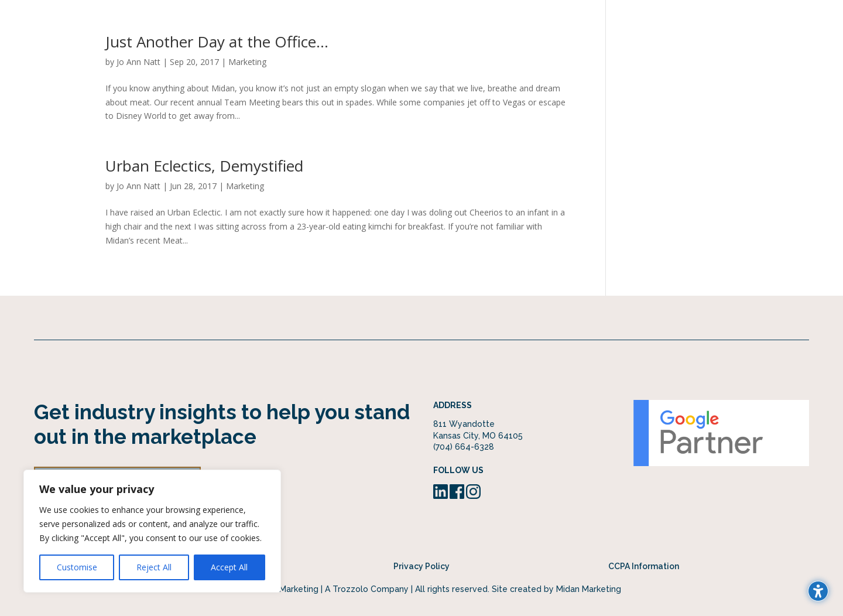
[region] (152, 531)
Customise (77, 567)
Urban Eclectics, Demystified (204, 166)
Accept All (229, 567)
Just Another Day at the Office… (217, 42)
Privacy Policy (421, 566)
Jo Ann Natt (138, 62)
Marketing (247, 62)
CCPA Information (644, 566)
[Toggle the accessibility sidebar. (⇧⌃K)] (818, 591)
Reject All (154, 567)
